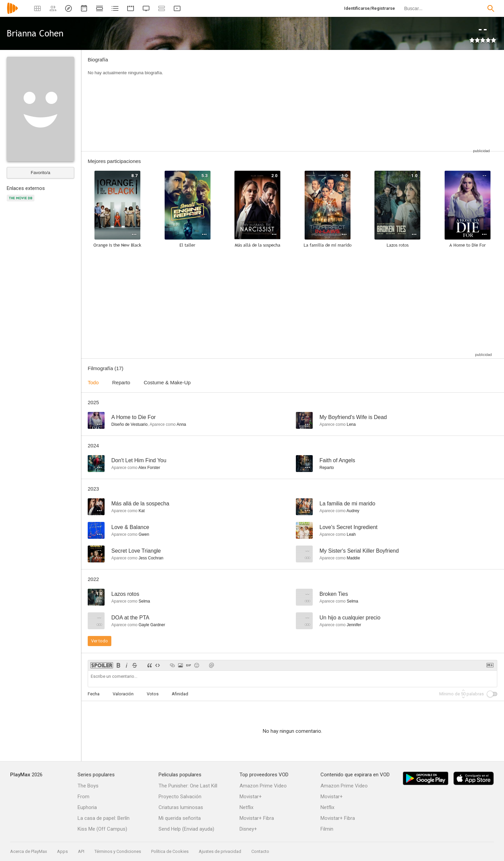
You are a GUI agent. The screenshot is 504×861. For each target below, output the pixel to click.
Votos (153, 694)
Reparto (121, 382)
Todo (93, 382)
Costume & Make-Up (167, 382)
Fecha (94, 694)
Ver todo (100, 641)
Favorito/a (40, 173)
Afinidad (180, 694)
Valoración (123, 694)
